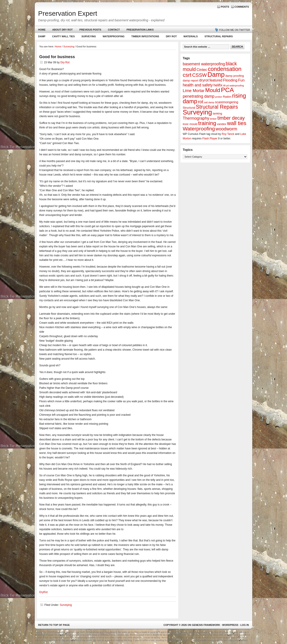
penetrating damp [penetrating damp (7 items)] (199, 96)
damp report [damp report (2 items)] (191, 80)
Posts (225, 7)
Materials (191, 36)
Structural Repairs (219, 36)
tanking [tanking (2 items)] (217, 113)
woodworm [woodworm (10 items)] (226, 129)
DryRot (43, 592)
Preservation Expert (68, 13)
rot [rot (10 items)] (201, 102)
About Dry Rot (62, 30)
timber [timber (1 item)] (213, 119)
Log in (245, 625)
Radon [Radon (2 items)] (227, 97)
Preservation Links (140, 30)
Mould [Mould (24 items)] (213, 90)
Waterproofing (114, 36)
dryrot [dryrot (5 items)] (204, 80)
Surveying (89, 36)
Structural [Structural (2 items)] (189, 108)
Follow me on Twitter (235, 30)
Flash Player (210, 138)
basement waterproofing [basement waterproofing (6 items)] (204, 64)
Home (42, 30)
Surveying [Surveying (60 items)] (197, 112)
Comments (242, 7)
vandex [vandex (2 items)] (222, 124)
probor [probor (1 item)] (219, 97)
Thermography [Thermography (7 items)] (196, 118)
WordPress (230, 625)
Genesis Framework (206, 625)
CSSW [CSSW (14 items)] (199, 75)
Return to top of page (54, 625)
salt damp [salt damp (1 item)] (209, 102)
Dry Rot (171, 36)
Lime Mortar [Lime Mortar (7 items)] (194, 91)
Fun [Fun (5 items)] (241, 80)
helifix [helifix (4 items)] (218, 85)
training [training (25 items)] (207, 123)
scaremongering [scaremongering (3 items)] (227, 102)
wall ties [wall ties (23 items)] (237, 123)
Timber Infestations (145, 37)
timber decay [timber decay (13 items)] (231, 118)
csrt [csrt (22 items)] (187, 75)
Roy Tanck (228, 134)
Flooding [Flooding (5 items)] (230, 80)
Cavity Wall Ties (63, 36)
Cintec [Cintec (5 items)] (202, 70)
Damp (41, 37)
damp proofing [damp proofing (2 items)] (235, 76)
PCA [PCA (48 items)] (227, 90)
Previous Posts (90, 30)
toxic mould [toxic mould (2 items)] (190, 124)
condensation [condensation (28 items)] (225, 69)
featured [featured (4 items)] (216, 80)
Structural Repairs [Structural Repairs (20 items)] (217, 107)
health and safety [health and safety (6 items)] (198, 85)
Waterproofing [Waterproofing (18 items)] (199, 129)
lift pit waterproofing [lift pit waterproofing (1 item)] (233, 86)
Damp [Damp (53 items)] (216, 75)
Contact (114, 30)
